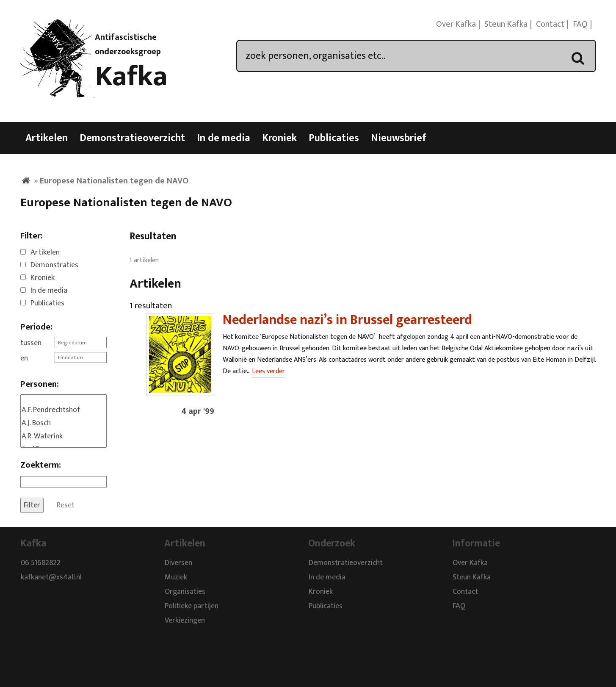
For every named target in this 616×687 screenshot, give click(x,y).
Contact (550, 24)
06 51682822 (41, 563)
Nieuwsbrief (399, 138)
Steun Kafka (506, 24)
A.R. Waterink (64, 436)
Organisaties (185, 592)
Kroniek (279, 138)
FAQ (580, 24)
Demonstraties (54, 265)
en (24, 358)
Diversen (178, 563)
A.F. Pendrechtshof (64, 410)
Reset (66, 505)
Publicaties (334, 138)
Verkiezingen (185, 621)
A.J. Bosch (64, 423)
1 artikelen (144, 260)
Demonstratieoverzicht (132, 138)
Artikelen (47, 138)
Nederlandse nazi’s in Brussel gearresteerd (347, 320)
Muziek (176, 578)
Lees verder (268, 371)
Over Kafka (456, 24)
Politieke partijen (192, 607)
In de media (224, 138)
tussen (31, 343)
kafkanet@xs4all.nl (51, 578)
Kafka (131, 77)
